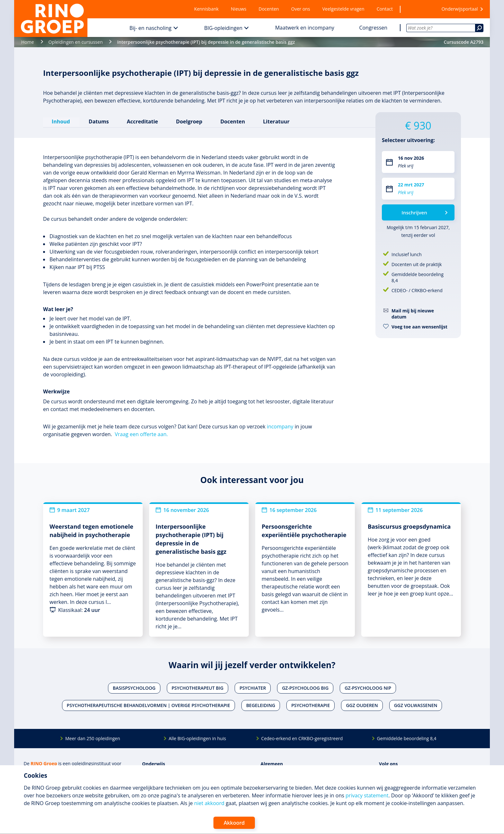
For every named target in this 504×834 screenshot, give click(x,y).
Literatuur (276, 121)
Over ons (301, 9)
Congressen (373, 28)
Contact (385, 9)
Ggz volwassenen (416, 705)
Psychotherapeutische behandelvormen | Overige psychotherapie (148, 705)
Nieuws (239, 9)
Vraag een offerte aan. (141, 434)
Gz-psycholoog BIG (305, 688)
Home (28, 42)
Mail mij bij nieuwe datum (413, 314)
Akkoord (234, 823)
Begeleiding (261, 705)
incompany (280, 426)
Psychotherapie (310, 705)
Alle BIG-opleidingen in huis (197, 738)
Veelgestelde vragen (343, 9)
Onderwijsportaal (459, 9)
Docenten (269, 9)
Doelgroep (189, 121)
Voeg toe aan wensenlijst (419, 327)
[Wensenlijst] (417, 9)
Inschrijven (414, 212)
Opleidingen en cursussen (76, 42)
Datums (99, 121)
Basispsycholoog (134, 688)
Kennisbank (206, 9)
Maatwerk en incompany (305, 28)
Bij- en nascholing (151, 28)
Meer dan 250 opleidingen (93, 738)
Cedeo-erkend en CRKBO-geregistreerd (302, 738)
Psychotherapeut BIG (198, 688)
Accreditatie (142, 121)
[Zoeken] (479, 28)
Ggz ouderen (362, 705)
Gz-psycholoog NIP (368, 688)
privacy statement (367, 795)
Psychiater (253, 688)
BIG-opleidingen (223, 28)
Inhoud (61, 121)
